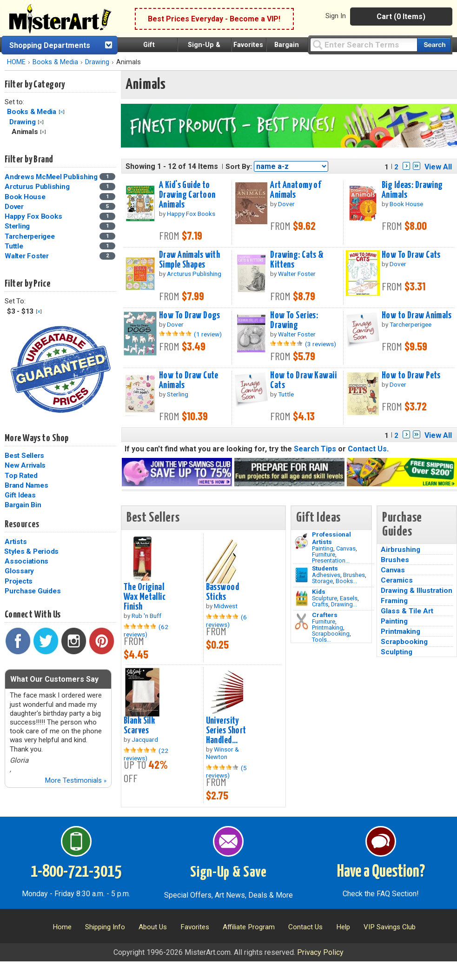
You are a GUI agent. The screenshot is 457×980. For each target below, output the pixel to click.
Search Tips (315, 449)
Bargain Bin (23, 505)
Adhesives (326, 575)
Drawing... (344, 604)
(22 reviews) (146, 754)
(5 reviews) (226, 772)
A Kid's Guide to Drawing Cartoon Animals (187, 195)
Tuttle (14, 246)
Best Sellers (24, 456)
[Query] (364, 44)
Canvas (346, 548)
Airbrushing (401, 550)
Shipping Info (105, 927)
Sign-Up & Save (228, 873)
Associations (26, 561)
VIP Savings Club (390, 927)
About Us (153, 927)
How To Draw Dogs (190, 315)
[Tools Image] (301, 622)
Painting (323, 548)
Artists (16, 542)
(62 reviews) (146, 631)
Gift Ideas (20, 495)
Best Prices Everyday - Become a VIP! (214, 19)
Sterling (17, 226)
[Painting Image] (301, 541)
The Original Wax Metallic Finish (145, 597)
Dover (14, 207)
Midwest (226, 606)
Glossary (19, 571)
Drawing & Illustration (417, 591)
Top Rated (21, 476)
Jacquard (145, 739)
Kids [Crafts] (319, 591)
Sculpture (325, 598)
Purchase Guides (33, 591)
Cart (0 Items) (401, 17)
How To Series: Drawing (294, 320)
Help (343, 927)
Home (62, 927)
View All (438, 167)
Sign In (336, 16)
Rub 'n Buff (146, 616)
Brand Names (26, 485)
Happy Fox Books (33, 216)
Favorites (248, 45)
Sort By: (239, 167)
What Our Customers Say (54, 679)
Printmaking (328, 628)
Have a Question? (381, 872)
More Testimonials (76, 780)
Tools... (321, 640)
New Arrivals (25, 465)
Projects (19, 581)
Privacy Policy (320, 952)
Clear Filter (62, 112)
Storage (322, 581)
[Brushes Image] (301, 575)
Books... (346, 581)
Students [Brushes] (325, 568)
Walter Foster (27, 256)
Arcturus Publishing (37, 187)
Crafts (320, 604)
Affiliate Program (249, 927)
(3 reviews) (321, 344)
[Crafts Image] (301, 598)
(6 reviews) (226, 621)
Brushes (354, 575)
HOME (16, 62)
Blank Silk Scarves (139, 726)
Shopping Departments (50, 45)
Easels (349, 598)
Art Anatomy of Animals (295, 190)
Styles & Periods (31, 551)
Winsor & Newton (222, 753)
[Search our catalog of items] (434, 45)
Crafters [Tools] (325, 615)
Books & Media (55, 62)
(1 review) (208, 334)
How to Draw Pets (411, 376)
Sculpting (397, 652)
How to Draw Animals (417, 315)
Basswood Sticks (222, 592)
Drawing (97, 62)
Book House (25, 197)
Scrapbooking (331, 634)
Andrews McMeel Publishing (51, 177)
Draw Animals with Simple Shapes (189, 260)
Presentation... (331, 560)
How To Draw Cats (411, 255)
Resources (22, 524)
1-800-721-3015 (76, 872)
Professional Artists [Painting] (331, 538)
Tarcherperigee (30, 236)
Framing (394, 601)
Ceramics (397, 580)
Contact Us (367, 449)
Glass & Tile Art (407, 611)
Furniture (324, 554)
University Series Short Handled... (226, 731)
